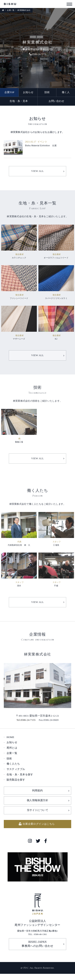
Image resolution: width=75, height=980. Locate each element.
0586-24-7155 (37, 54)
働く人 (66, 92)
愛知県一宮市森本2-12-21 (38, 49)
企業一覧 (11, 10)
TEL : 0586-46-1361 (38, 941)
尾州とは (12, 754)
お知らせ (28, 92)
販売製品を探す (16, 786)
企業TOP (9, 92)
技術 (47, 92)
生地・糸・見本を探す (20, 781)
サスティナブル (16, 775)
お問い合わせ (56, 101)
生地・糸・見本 (19, 101)
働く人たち (13, 770)
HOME (10, 743)
